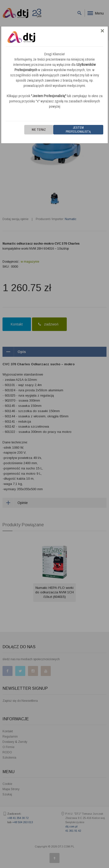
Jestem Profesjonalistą (78, 130)
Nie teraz (39, 130)
